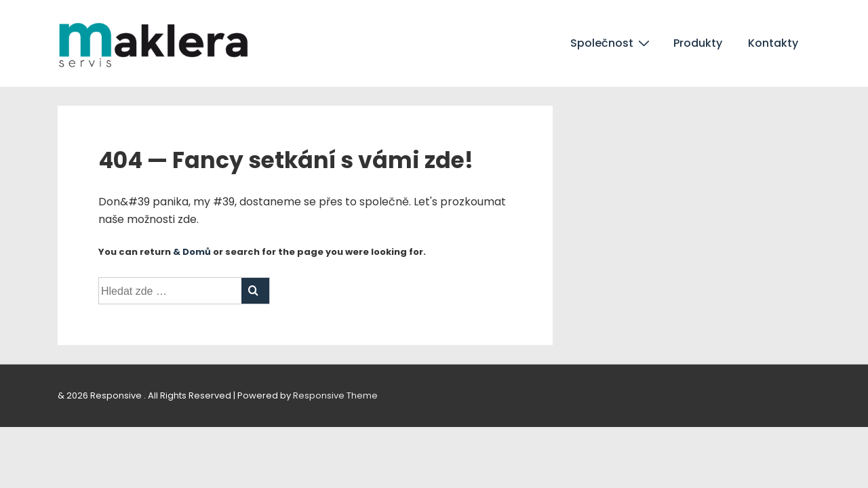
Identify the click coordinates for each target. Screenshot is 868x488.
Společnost (612, 43)
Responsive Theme (335, 395)
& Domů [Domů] (192, 252)
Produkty (698, 43)
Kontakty (773, 43)
